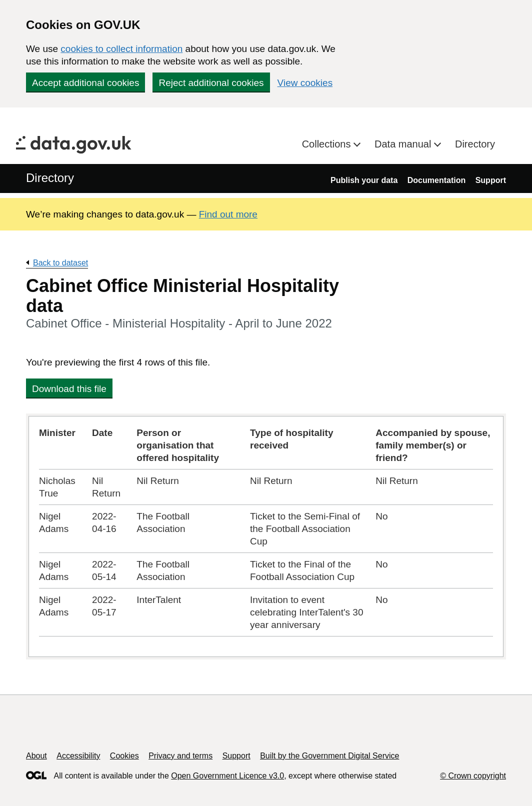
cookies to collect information (121, 49)
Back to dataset (60, 263)
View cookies (305, 83)
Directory (475, 144)
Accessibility (78, 756)
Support (491, 180)
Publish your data (364, 180)
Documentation (436, 180)
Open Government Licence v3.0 (227, 776)
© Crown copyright (473, 776)
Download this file (69, 389)
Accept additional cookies (85, 83)
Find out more (228, 214)
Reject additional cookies (211, 83)
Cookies (124, 756)
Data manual (404, 144)
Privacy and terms (180, 756)
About (36, 756)
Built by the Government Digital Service (329, 756)
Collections (328, 144)
